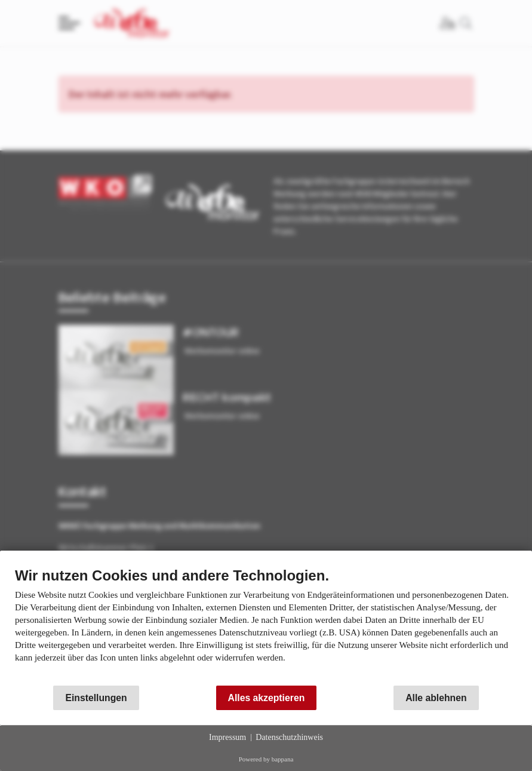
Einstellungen (96, 698)
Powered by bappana (266, 759)
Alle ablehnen (436, 698)
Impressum (227, 737)
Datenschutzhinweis (289, 737)
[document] (266, 624)
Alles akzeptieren (267, 698)
